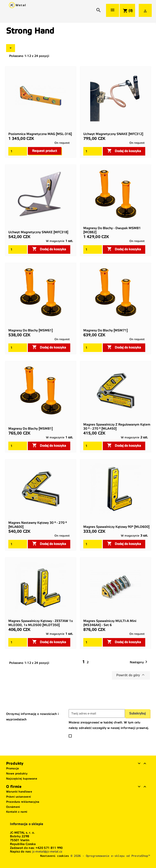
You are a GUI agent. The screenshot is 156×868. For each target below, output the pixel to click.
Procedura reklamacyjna (23, 802)
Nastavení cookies (55, 856)
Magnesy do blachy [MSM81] (31, 429)
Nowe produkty (17, 774)
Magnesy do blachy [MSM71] (106, 330)
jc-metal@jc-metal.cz (47, 852)
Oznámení (13, 807)
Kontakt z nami (17, 812)
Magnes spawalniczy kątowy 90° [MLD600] (116, 527)
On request (62, 143)
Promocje (12, 768)
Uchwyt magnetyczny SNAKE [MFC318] (38, 232)
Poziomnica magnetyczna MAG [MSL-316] (40, 134)
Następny (139, 662)
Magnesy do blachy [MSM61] (31, 330)
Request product (45, 151)
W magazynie (55, 241)
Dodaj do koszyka (124, 151)
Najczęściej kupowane (22, 779)
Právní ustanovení (18, 797)
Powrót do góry (131, 675)
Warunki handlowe (19, 792)
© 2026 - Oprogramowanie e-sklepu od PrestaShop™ (110, 856)
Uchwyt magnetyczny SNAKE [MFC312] (113, 134)
